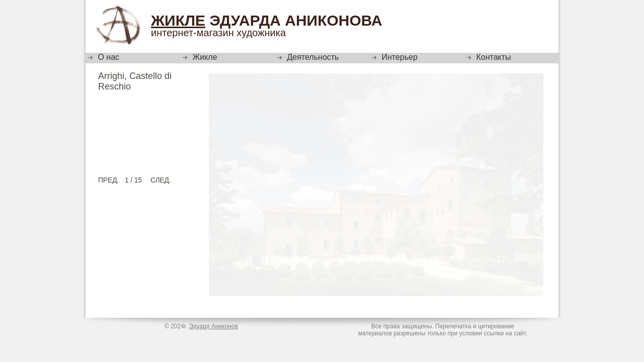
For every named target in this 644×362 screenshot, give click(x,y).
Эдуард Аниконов (213, 326)
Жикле (178, 20)
